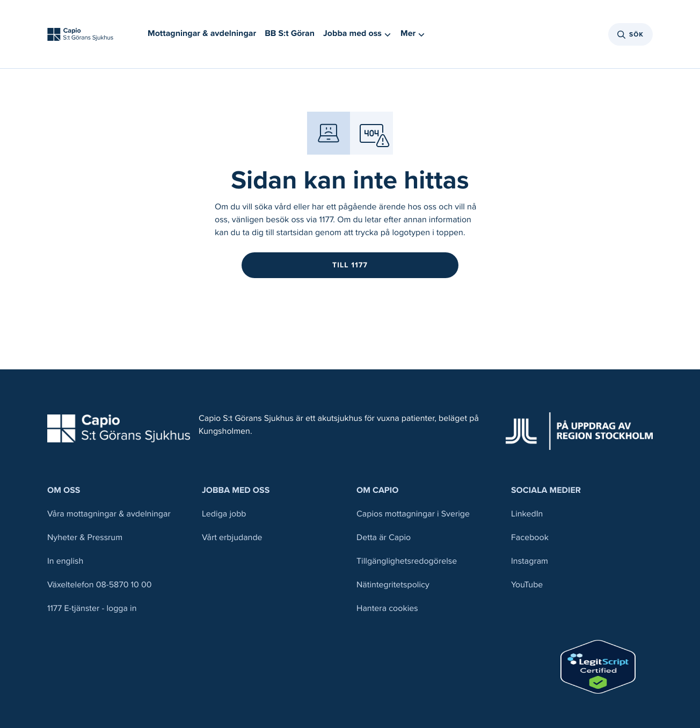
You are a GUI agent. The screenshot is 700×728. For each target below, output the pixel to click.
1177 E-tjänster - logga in (92, 609)
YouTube (527, 585)
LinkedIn (527, 514)
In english (65, 561)
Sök (630, 34)
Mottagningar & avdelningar (202, 34)
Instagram (530, 561)
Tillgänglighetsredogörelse (407, 561)
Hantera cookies (387, 609)
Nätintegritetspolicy (393, 585)
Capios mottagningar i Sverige (413, 514)
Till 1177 (350, 265)
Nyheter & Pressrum (85, 538)
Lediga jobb (224, 514)
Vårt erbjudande (232, 538)
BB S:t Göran (290, 34)
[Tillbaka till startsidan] (80, 34)
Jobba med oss (236, 490)
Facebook (530, 538)
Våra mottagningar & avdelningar (109, 514)
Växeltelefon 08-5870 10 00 (100, 585)
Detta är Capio (384, 538)
